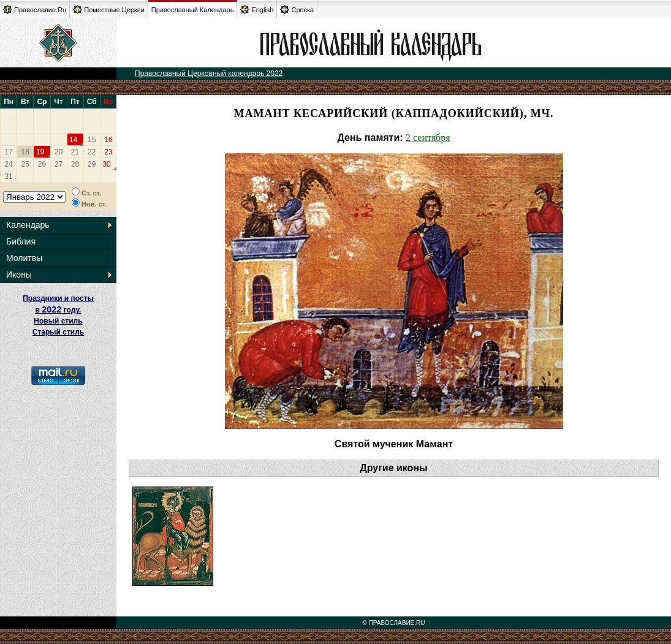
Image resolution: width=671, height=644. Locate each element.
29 (92, 164)
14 (73, 140)
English (257, 9)
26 (42, 164)
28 (75, 164)
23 (108, 152)
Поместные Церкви (109, 9)
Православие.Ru (35, 9)
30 (106, 164)
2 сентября (428, 138)
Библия (21, 241)
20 (59, 152)
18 (25, 152)
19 (40, 152)
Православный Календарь (193, 10)
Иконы (19, 275)
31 (8, 176)
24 (8, 164)
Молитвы (24, 258)
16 (108, 140)
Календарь (28, 225)
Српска (297, 9)
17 (8, 152)
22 (92, 152)
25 (25, 164)
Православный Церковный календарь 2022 (209, 74)
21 (75, 152)
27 (59, 164)
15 (92, 140)
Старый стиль (58, 332)
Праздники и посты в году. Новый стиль (58, 310)
